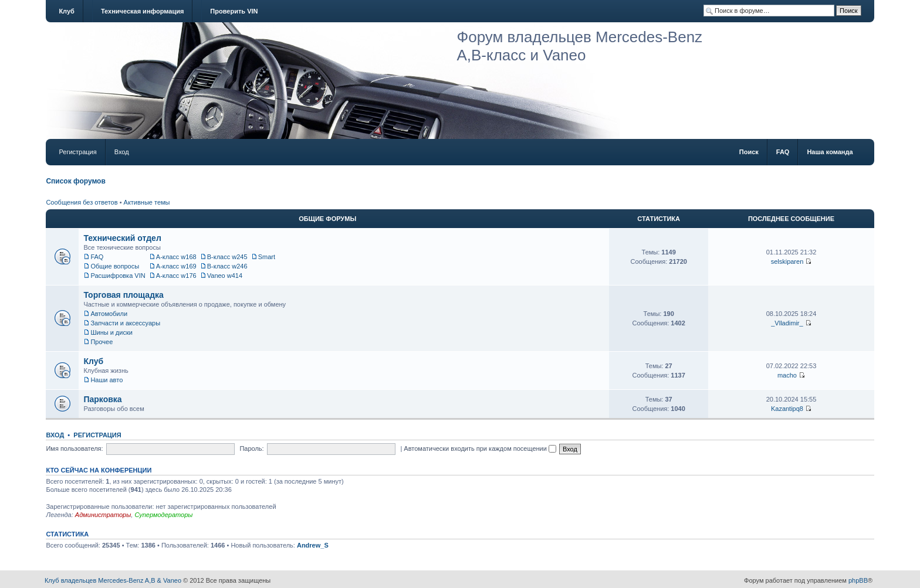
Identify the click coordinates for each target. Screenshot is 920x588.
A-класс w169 (176, 266)
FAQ (783, 152)
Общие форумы (327, 219)
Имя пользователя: (74, 448)
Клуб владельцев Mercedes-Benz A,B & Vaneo (113, 580)
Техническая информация (142, 11)
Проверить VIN (234, 11)
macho (787, 375)
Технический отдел (122, 238)
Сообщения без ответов (82, 202)
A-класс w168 (176, 257)
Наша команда (830, 152)
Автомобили (109, 314)
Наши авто (106, 380)
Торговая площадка (123, 295)
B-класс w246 (227, 266)
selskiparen (787, 261)
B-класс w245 (227, 257)
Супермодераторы (163, 515)
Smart (267, 257)
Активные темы (147, 202)
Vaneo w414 (225, 276)
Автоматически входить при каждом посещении (480, 448)
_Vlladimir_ (787, 323)
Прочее (102, 342)
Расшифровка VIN (118, 276)
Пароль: (251, 448)
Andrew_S (313, 545)
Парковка (102, 399)
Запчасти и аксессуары (125, 323)
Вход (122, 152)
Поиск (749, 152)
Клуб (66, 11)
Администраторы (103, 515)
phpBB (858, 580)
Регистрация (77, 152)
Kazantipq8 (787, 409)
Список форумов (75, 181)
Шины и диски (111, 332)
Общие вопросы (115, 266)
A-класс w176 (176, 276)
